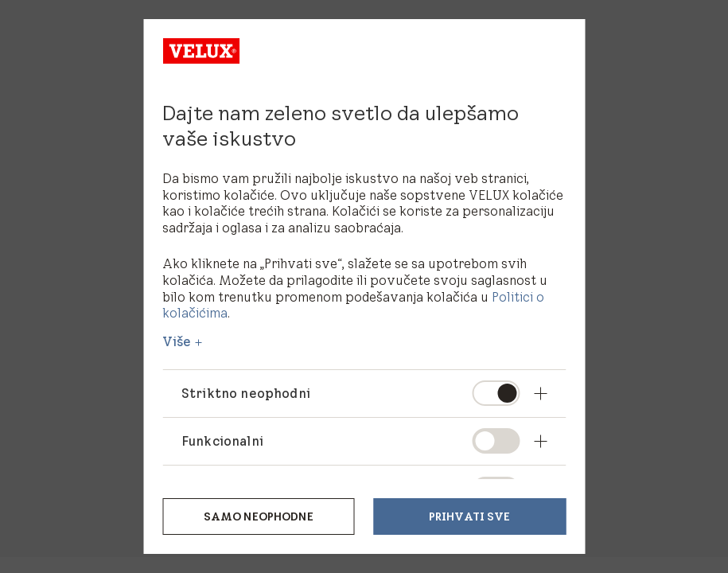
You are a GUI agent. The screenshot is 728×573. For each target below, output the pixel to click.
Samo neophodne (259, 516)
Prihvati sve (470, 516)
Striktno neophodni (247, 393)
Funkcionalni (222, 441)
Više (177, 341)
